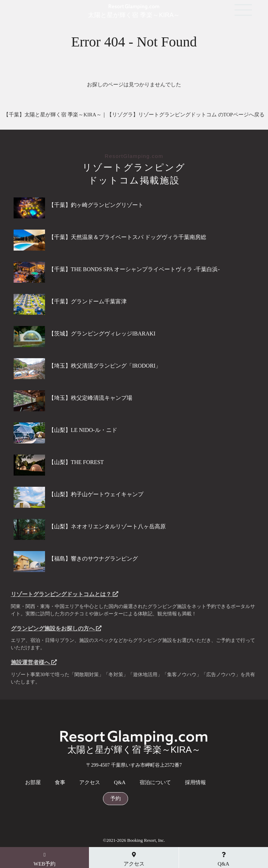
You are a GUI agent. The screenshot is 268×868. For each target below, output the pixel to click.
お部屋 (33, 783)
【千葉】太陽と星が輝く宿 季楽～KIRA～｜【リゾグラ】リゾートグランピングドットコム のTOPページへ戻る (134, 115)
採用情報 (195, 783)
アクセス (90, 783)
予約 (116, 799)
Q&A (120, 783)
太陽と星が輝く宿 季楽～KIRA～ (134, 12)
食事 (60, 783)
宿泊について (155, 783)
